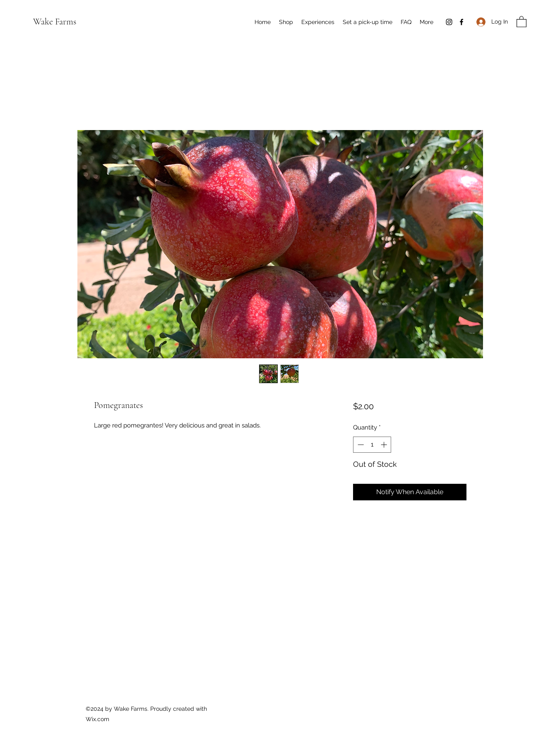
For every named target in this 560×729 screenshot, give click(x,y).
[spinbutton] (372, 445)
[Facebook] (461, 22)
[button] (522, 21)
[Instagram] (449, 22)
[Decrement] (360, 445)
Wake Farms (55, 22)
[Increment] (385, 445)
